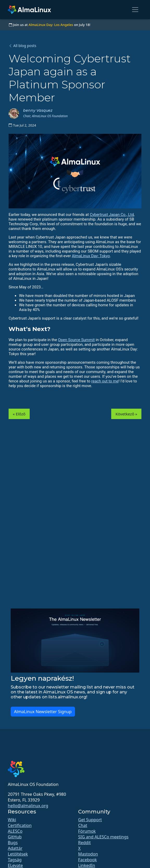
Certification (20, 825)
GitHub (15, 837)
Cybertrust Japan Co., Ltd (112, 215)
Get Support (90, 820)
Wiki (12, 820)
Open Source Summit (76, 340)
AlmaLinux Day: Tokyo (91, 256)
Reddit (85, 843)
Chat (83, 825)
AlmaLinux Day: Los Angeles (51, 25)
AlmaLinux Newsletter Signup (43, 712)
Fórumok (87, 831)
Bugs (13, 843)
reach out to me (105, 381)
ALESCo (15, 831)
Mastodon (88, 854)
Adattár (15, 848)
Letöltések (18, 854)
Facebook (87, 860)
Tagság (15, 860)
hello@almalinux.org (28, 806)
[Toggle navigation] (135, 10)
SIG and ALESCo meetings (103, 837)
